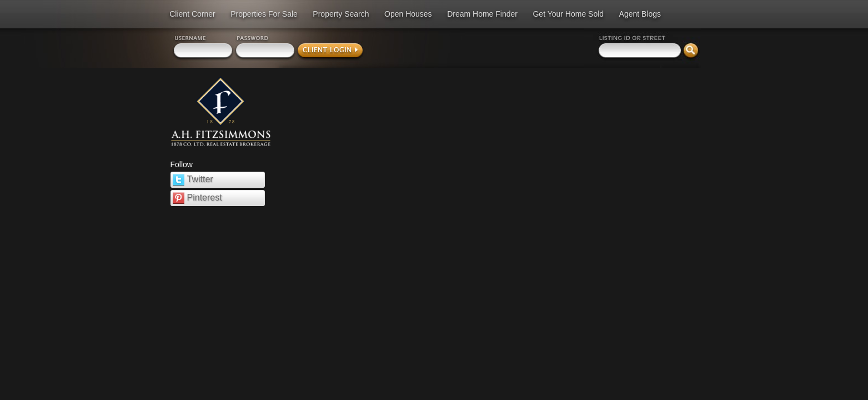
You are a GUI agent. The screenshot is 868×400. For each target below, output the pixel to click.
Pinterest (197, 198)
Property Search (341, 14)
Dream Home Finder (482, 14)
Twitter (193, 180)
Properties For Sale (264, 14)
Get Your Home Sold (568, 14)
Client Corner (192, 14)
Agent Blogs (640, 14)
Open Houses (408, 14)
